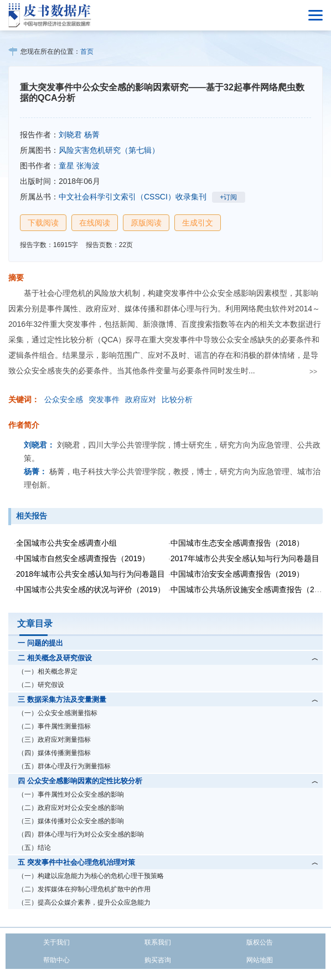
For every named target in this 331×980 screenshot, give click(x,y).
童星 (66, 166)
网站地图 (260, 960)
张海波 (88, 166)
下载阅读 (43, 223)
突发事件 (104, 399)
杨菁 (92, 135)
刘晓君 (70, 135)
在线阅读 (95, 223)
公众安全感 (64, 399)
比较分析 (177, 399)
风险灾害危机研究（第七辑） (109, 150)
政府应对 (141, 399)
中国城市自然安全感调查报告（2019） (83, 558)
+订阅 (228, 197)
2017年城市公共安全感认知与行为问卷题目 (245, 558)
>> (313, 372)
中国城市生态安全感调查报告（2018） (237, 543)
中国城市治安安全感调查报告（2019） (237, 574)
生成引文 (198, 223)
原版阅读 (146, 223)
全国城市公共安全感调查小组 (66, 543)
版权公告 (260, 942)
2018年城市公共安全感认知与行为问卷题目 (90, 574)
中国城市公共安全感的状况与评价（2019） (90, 589)
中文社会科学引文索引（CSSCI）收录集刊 (133, 197)
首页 (87, 52)
